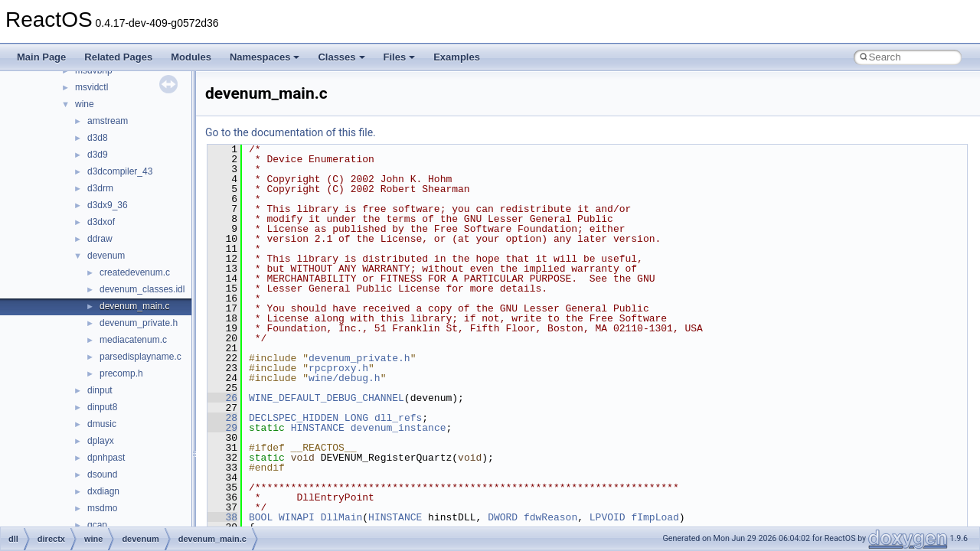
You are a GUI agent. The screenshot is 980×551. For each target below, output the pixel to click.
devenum (106, 256)
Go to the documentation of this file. (291, 132)
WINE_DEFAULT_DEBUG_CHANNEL (327, 398)
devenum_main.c (134, 306)
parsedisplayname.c (140, 357)
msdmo (102, 508)
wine (85, 104)
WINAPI (297, 517)
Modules (191, 57)
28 (222, 418)
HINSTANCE (318, 428)
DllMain (342, 517)
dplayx (101, 441)
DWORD (503, 517)
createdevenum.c (135, 272)
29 (222, 428)
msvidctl (91, 87)
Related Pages (118, 57)
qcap (97, 525)
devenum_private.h (139, 323)
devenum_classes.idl (142, 289)
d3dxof (101, 222)
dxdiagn (103, 491)
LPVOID (608, 517)
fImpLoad (655, 517)
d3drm (100, 188)
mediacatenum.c (133, 340)
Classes (341, 57)
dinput (100, 390)
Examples (457, 57)
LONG (356, 418)
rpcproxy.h (338, 368)
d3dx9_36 (108, 205)
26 (222, 398)
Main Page (41, 57)
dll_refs (398, 418)
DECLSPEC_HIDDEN (294, 418)
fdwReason (550, 517)
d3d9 (98, 155)
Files (400, 57)
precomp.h (121, 373)
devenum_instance (399, 428)
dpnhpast (106, 458)
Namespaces (265, 57)
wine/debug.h (345, 378)
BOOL (261, 517)
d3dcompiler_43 (120, 171)
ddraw (100, 239)
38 (222, 517)
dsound (102, 474)
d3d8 (98, 138)
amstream (108, 121)
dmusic (102, 424)
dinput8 (102, 407)
